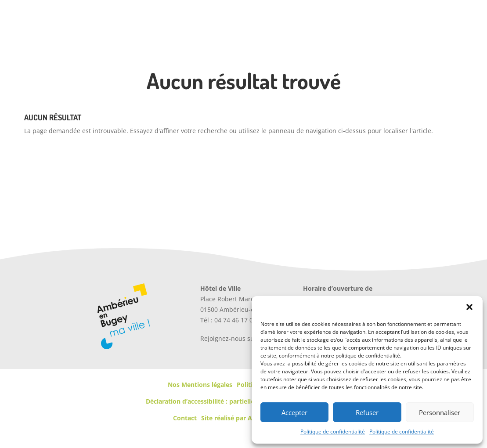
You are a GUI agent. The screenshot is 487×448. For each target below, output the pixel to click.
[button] (469, 307)
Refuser (367, 412)
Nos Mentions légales (200, 385)
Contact (185, 418)
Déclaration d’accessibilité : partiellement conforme (224, 401)
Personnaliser (440, 412)
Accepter (294, 412)
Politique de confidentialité (333, 432)
